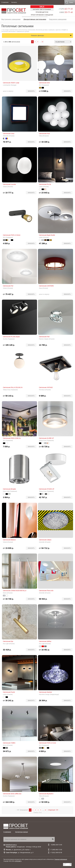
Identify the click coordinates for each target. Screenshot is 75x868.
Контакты (14, 2)
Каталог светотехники (42, 9)
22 (42, 42)
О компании (5, 2)
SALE (42, 7)
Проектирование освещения (42, 15)
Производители (42, 12)
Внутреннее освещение (11, 19)
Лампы (4, 22)
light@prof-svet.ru (11, 845)
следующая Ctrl (54, 810)
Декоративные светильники (35, 19)
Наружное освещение (58, 19)
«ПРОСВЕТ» (18, 861)
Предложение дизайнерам (63, 22)
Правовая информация (61, 859)
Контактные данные (22, 832)
